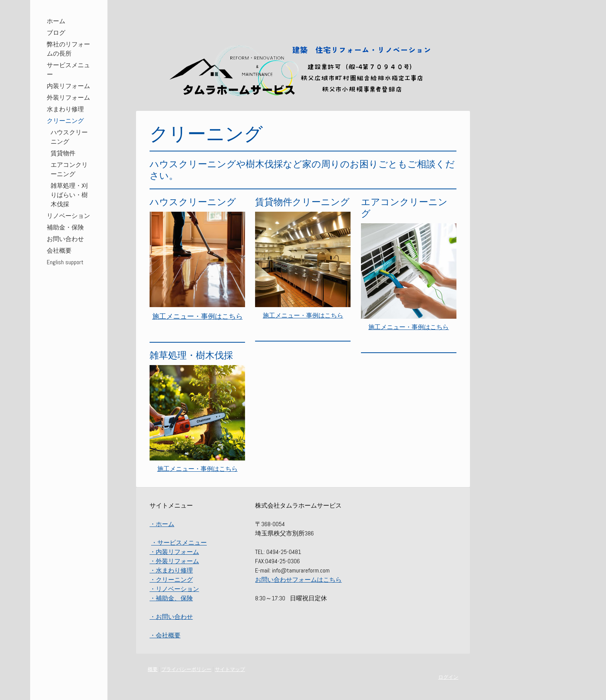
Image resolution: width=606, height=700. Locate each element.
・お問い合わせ (171, 617)
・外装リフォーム (174, 561)
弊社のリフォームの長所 (68, 49)
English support (65, 262)
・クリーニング (171, 580)
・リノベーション (174, 589)
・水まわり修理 (171, 570)
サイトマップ (230, 669)
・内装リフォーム (174, 552)
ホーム (56, 21)
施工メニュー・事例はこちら (197, 469)
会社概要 (59, 251)
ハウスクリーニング (69, 137)
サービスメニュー (68, 70)
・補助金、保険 (171, 598)
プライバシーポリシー (186, 669)
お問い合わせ (65, 239)
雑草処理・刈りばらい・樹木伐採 (69, 195)
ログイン (448, 677)
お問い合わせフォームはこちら (298, 580)
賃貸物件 (63, 153)
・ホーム (162, 524)
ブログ (56, 33)
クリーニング (65, 121)
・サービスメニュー (179, 543)
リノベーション (68, 216)
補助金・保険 (65, 227)
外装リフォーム (68, 98)
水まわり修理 (65, 109)
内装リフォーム (68, 86)
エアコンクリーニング (69, 169)
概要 (153, 669)
